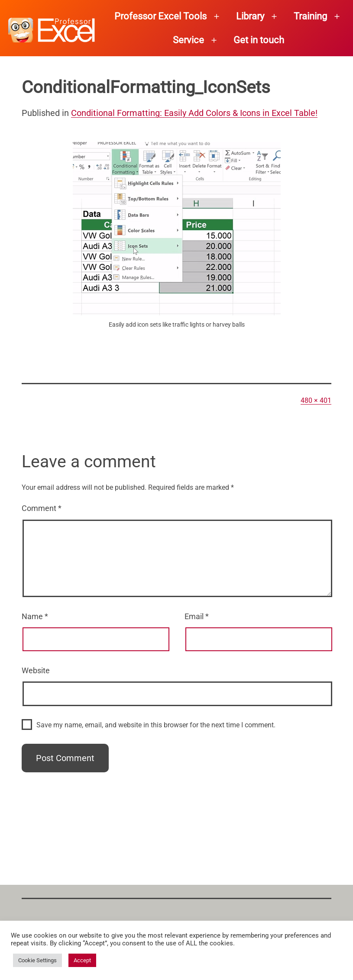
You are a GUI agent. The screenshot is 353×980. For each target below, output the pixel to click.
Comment (42, 508)
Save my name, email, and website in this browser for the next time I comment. (156, 725)
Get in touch (259, 40)
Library (250, 16)
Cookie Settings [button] (37, 960)
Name (35, 616)
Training (310, 16)
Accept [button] (82, 960)
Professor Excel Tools (160, 16)
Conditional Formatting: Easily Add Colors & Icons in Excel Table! (194, 113)
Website (36, 670)
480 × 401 (316, 400)
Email (197, 616)
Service (188, 40)
